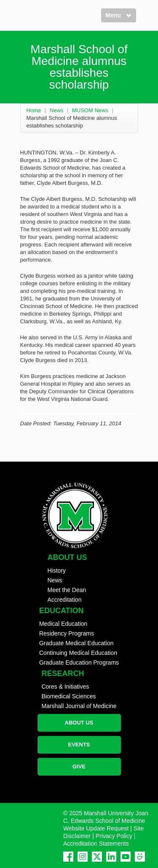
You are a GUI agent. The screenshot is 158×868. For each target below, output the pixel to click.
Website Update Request (96, 828)
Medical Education (63, 624)
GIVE (79, 767)
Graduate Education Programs (79, 662)
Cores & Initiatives (65, 687)
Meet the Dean (67, 590)
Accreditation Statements (96, 844)
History (57, 571)
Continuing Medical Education (78, 653)
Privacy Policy (114, 836)
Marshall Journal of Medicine (79, 706)
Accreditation (65, 600)
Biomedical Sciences (68, 696)
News (57, 110)
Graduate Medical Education (76, 643)
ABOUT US (79, 723)
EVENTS (79, 745)
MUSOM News (90, 110)
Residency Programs (67, 633)
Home (34, 110)
